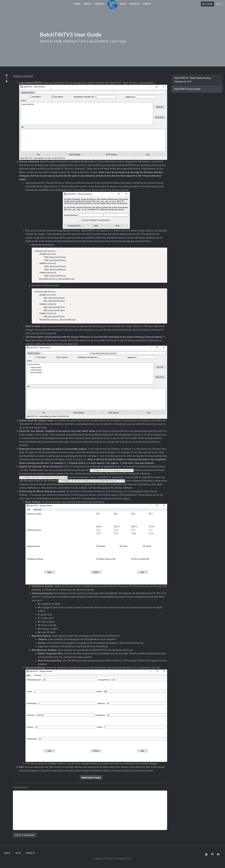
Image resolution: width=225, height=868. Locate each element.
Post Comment (25, 835)
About (88, 4)
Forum (147, 4)
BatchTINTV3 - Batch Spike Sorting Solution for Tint (193, 80)
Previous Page (91, 778)
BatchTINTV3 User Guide (187, 89)
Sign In (220, 4)
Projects (135, 4)
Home (77, 4)
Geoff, (58, 41)
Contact (99, 4)
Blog (123, 4)
